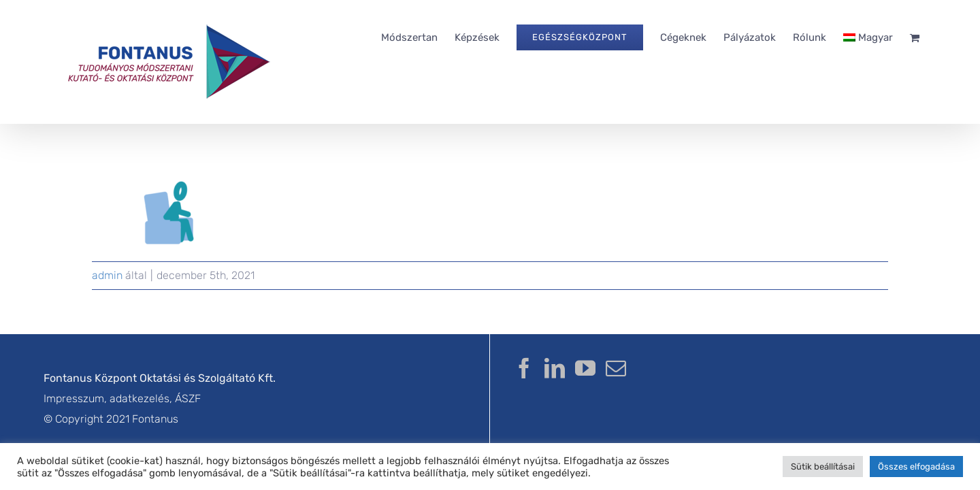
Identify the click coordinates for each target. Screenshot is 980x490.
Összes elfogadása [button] (916, 467)
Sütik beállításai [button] (823, 467)
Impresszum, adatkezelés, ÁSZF (122, 398)
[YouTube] (585, 368)
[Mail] (616, 368)
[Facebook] (524, 368)
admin (107, 275)
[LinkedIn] (555, 368)
